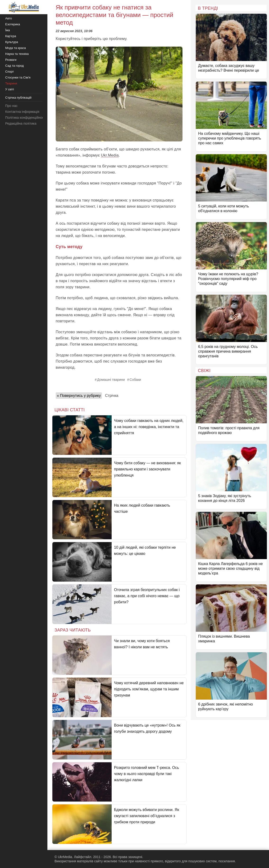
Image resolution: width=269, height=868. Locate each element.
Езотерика (13, 24)
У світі (10, 89)
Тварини (11, 83)
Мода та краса (16, 48)
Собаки (135, 380)
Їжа (8, 30)
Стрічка (112, 396)
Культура (12, 42)
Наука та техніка (17, 54)
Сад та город (14, 66)
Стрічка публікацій (18, 98)
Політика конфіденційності (26, 118)
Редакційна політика (21, 123)
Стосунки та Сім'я (18, 77)
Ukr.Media (110, 155)
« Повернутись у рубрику (79, 396)
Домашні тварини (111, 380)
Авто (9, 18)
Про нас (11, 106)
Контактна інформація (22, 112)
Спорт (10, 72)
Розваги (11, 60)
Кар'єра (11, 36)
